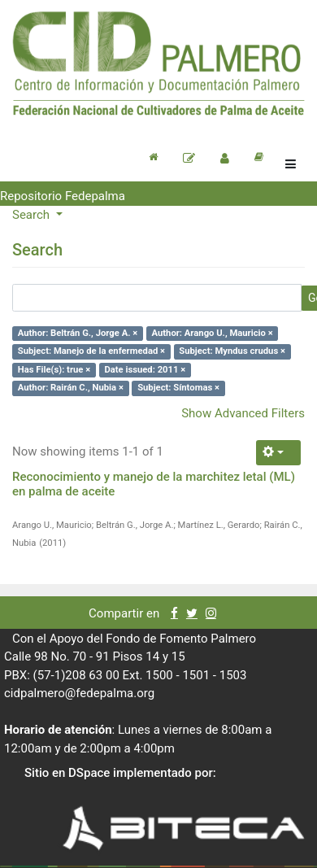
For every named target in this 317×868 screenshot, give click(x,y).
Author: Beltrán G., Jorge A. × (78, 333)
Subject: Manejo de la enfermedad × (91, 351)
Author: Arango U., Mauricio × (212, 333)
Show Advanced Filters (243, 413)
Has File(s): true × (54, 370)
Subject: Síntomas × (178, 388)
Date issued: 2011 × (145, 370)
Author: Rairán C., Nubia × (71, 388)
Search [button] (33, 215)
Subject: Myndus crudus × (232, 351)
